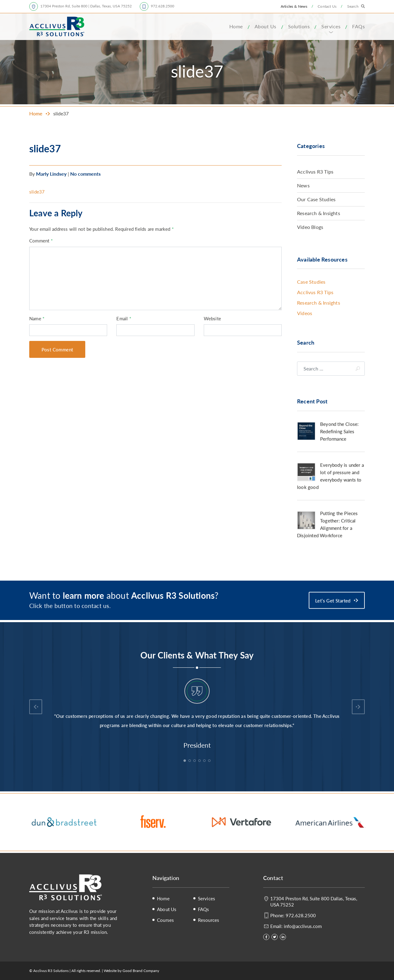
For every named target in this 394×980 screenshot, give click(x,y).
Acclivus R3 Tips (315, 172)
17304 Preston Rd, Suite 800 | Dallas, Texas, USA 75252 (86, 6)
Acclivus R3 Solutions (57, 26)
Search (353, 6)
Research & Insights (319, 213)
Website (212, 318)
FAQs (358, 26)
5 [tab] (205, 761)
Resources (209, 920)
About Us (265, 26)
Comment (41, 240)
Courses (165, 920)
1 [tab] (185, 761)
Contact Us (327, 6)
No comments (85, 174)
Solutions (299, 26)
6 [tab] (210, 761)
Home (236, 26)
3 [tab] (195, 761)
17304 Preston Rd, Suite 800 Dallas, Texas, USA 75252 (314, 901)
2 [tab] (190, 761)
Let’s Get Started (333, 600)
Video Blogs (310, 227)
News (303, 185)
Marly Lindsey (51, 174)
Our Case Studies (316, 199)
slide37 (37, 192)
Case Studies (311, 282)
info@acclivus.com (303, 926)
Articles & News (294, 6)
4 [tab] (200, 761)
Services (331, 26)
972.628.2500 (163, 6)
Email (124, 318)
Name (37, 318)
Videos (305, 313)
